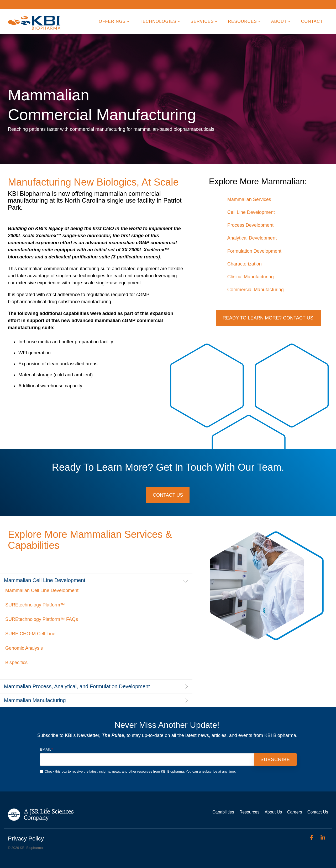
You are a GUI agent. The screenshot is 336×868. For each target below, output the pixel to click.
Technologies (160, 21)
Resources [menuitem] (249, 812)
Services (204, 21)
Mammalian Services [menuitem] (249, 199)
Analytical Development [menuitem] (252, 238)
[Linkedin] (323, 838)
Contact (312, 21)
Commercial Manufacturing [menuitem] (256, 290)
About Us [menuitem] (273, 812)
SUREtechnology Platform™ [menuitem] (35, 605)
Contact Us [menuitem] (318, 812)
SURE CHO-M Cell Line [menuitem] (30, 634)
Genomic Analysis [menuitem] (24, 648)
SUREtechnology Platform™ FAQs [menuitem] (42, 619)
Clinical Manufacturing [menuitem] (251, 277)
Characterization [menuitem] (245, 264)
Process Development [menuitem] (250, 225)
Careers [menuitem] (295, 812)
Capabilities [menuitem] (223, 812)
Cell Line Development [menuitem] (251, 212)
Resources (244, 21)
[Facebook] (312, 838)
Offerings (114, 21)
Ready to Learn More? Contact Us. (269, 318)
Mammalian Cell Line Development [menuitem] (42, 590)
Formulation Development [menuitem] (254, 251)
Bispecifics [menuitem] (16, 663)
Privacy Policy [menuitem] (26, 839)
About (281, 21)
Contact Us (168, 495)
